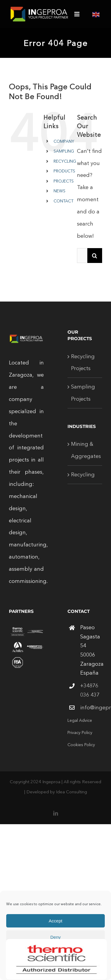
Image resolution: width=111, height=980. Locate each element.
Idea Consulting (71, 792)
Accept (56, 921)
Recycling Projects (83, 363)
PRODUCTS (64, 171)
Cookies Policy (81, 745)
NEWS (59, 191)
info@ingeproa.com (91, 708)
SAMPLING (64, 151)
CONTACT (63, 201)
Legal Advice (80, 720)
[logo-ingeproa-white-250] (39, 9)
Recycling (83, 475)
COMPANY (64, 141)
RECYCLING (65, 161)
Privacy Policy (80, 732)
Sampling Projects (83, 393)
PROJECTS (64, 181)
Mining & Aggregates (85, 450)
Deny (55, 937)
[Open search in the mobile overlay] (56, 211)
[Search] (95, 256)
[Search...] (82, 256)
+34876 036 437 (90, 690)
